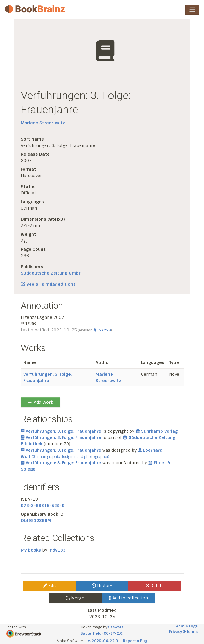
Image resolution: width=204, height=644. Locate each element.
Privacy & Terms (183, 632)
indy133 (57, 550)
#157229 (102, 330)
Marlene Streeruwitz (43, 123)
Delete (155, 586)
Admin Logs (187, 626)
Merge (75, 598)
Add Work (41, 402)
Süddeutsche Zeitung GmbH (51, 273)
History (102, 586)
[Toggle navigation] (192, 10)
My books (31, 550)
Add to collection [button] (129, 598)
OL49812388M (36, 521)
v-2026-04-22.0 (103, 641)
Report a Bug (135, 641)
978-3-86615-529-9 (43, 506)
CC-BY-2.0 (113, 633)
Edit (49, 586)
